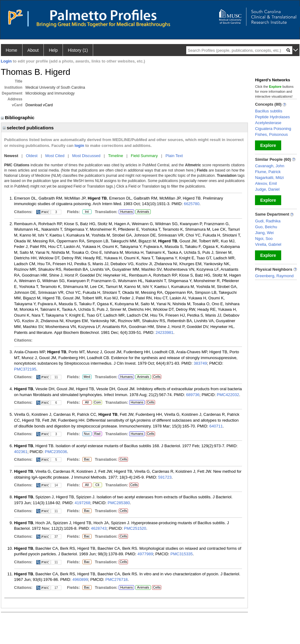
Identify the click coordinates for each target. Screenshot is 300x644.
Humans (127, 212)
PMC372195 (25, 369)
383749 (200, 363)
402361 (21, 452)
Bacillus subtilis (269, 111)
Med (87, 377)
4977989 (145, 554)
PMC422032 (228, 395)
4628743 (99, 528)
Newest (11, 156)
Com (97, 403)
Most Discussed (86, 156)
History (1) (78, 50)
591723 (165, 477)
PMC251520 (135, 528)
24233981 (164, 332)
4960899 (80, 579)
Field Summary (144, 156)
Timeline (116, 156)
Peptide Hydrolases (272, 117)
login (79, 146)
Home (12, 50)
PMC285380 (119, 503)
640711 (216, 426)
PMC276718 (117, 579)
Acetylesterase (268, 123)
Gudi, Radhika (268, 221)
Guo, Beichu (266, 227)
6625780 (192, 204)
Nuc (87, 434)
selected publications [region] (28, 128)
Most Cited (55, 156)
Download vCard (39, 105)
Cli (97, 485)
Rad (97, 434)
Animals (143, 212)
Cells (157, 377)
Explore (268, 145)
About (33, 50)
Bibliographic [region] (18, 117)
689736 (193, 395)
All (87, 403)
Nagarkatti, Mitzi (269, 178)
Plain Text (174, 156)
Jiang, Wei (264, 233)
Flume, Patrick (268, 172)
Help (53, 50)
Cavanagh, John (270, 166)
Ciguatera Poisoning (273, 129)
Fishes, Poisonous (271, 134)
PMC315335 (182, 554)
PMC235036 (56, 452)
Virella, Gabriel (268, 244)
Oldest (32, 156)
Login (6, 61)
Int (87, 212)
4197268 (82, 503)
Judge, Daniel (267, 189)
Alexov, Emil (266, 183)
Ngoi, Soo (264, 239)
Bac (87, 460)
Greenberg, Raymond (274, 276)
